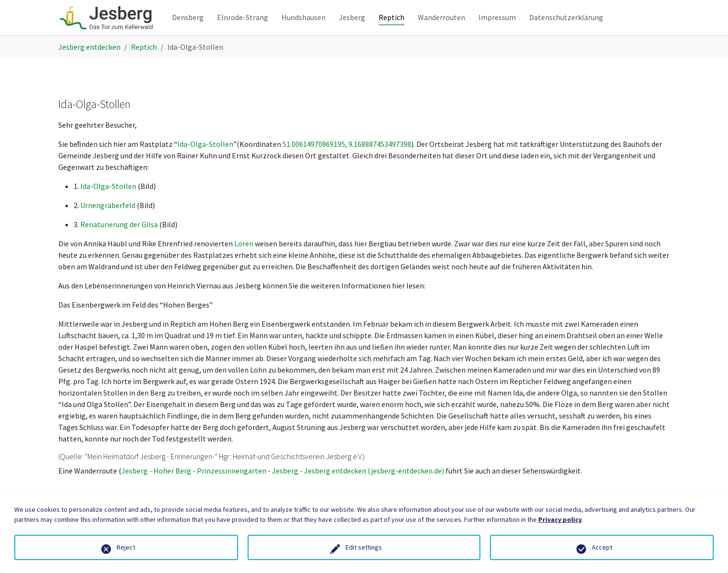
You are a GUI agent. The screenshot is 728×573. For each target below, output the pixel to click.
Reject (126, 547)
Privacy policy (560, 519)
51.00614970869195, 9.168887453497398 (347, 161)
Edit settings (364, 547)
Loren (244, 261)
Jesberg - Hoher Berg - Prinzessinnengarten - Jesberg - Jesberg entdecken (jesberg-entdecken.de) (283, 488)
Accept (602, 547)
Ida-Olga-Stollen (205, 161)
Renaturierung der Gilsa (119, 242)
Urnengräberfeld (108, 222)
